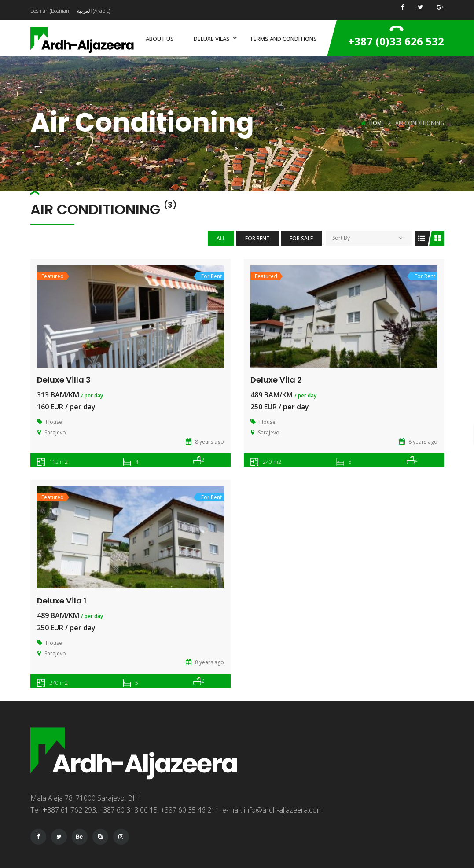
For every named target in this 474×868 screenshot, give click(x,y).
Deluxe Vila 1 (62, 601)
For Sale (301, 238)
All (221, 238)
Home (377, 123)
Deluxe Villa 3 (64, 380)
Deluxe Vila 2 (276, 380)
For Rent (257, 238)
